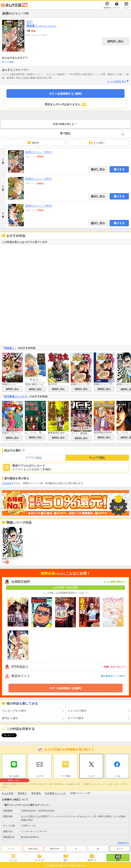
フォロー (91, 775)
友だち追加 (14, 776)
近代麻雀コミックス (16, 396)
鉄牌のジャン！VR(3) (39, 206)
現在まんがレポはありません (66, 104)
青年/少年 (55, 848)
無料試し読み (116, 41)
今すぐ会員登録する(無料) (65, 688)
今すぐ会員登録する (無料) (65, 94)
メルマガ (40, 775)
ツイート (7, 735)
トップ (11, 848)
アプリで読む (34, 458)
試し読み (99, 169)
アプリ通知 (65, 775)
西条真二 (42, 26)
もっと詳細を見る (118, 81)
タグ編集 (9, 62)
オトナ (120, 848)
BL (98, 848)
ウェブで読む (97, 458)
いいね (117, 775)
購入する (119, 169)
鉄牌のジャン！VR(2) (39, 179)
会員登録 (7, 483)
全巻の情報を (65, 124)
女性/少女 (33, 848)
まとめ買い (97, 143)
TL (76, 848)
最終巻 (33, 142)
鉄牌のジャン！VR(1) (39, 152)
